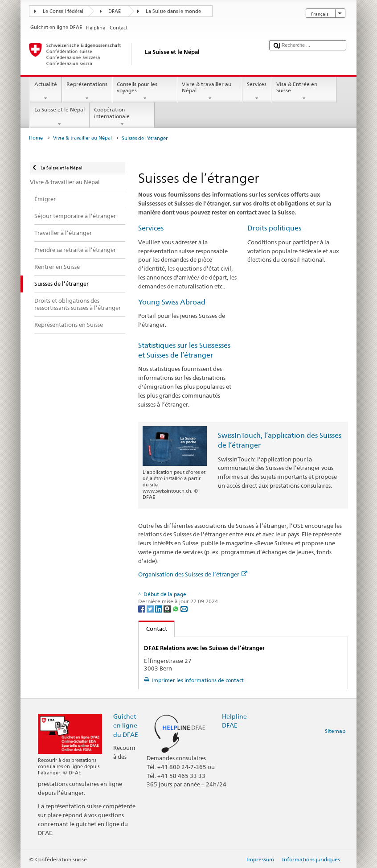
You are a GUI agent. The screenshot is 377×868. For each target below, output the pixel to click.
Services (257, 91)
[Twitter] (151, 608)
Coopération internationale (122, 117)
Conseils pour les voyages (145, 91)
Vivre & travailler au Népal (210, 91)
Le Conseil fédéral (63, 11)
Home (36, 138)
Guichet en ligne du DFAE (126, 725)
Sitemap (335, 731)
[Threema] (168, 608)
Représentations (87, 91)
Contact (153, 629)
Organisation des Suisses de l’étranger (193, 574)
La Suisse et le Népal (59, 117)
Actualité (45, 91)
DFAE (115, 11)
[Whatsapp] (176, 608)
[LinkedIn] (159, 608)
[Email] (184, 608)
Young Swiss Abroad (172, 302)
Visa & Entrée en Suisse (304, 91)
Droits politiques (274, 228)
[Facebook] (142, 608)
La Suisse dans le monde (173, 11)
